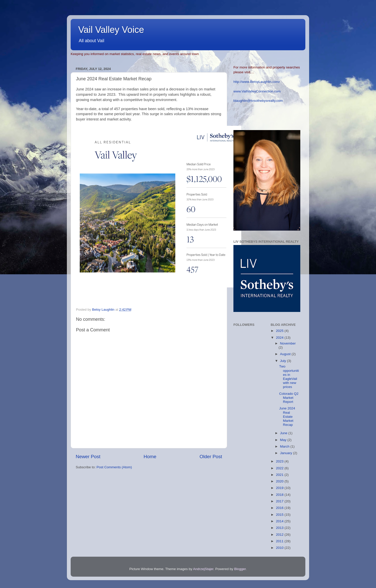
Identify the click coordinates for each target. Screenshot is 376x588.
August (286, 354)
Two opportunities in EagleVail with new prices (289, 377)
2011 (280, 541)
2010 (280, 548)
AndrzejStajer (203, 569)
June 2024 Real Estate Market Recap (287, 416)
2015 (280, 515)
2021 (280, 475)
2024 (280, 338)
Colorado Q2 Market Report (289, 398)
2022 (280, 468)
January (287, 453)
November (288, 343)
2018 (280, 495)
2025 (280, 331)
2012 (280, 535)
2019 (280, 488)
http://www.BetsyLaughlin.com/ (257, 82)
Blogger (240, 569)
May (284, 440)
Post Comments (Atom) (114, 467)
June (284, 433)
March (285, 446)
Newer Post (88, 457)
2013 (280, 528)
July (284, 361)
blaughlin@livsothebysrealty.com (258, 101)
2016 (280, 508)
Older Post (211, 457)
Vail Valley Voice (111, 30)
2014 (280, 521)
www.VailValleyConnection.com (257, 91)
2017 (280, 501)
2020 (280, 481)
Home (150, 457)
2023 (280, 461)
